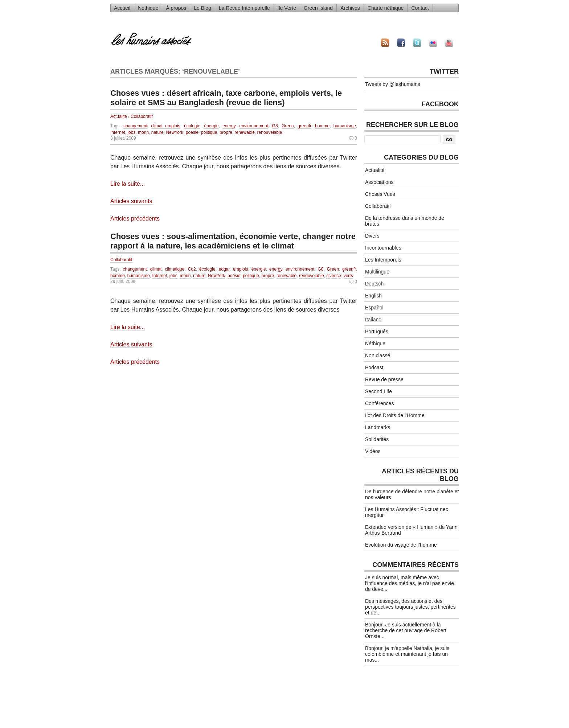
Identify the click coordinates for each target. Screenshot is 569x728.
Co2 (192, 269)
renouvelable (270, 132)
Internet (118, 132)
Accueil (122, 8)
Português (377, 332)
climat (156, 269)
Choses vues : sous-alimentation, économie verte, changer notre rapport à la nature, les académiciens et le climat (233, 241)
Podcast (374, 367)
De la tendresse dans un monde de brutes (405, 221)
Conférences (379, 403)
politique (209, 132)
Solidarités (377, 439)
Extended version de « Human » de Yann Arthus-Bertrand (411, 530)
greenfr (304, 126)
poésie (192, 132)
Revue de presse (384, 379)
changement (135, 126)
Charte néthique (386, 8)
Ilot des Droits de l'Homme (395, 415)
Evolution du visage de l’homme (401, 545)
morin (143, 132)
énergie (211, 126)
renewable (244, 132)
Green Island (318, 8)
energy (229, 126)
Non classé (378, 355)
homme (322, 126)
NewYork (175, 132)
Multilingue (377, 272)
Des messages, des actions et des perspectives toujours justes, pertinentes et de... (410, 607)
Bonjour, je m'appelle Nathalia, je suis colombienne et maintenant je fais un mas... (407, 654)
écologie (192, 126)
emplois (240, 269)
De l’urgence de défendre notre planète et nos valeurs (412, 494)
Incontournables (383, 248)
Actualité (119, 116)
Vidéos (373, 451)
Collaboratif (142, 116)
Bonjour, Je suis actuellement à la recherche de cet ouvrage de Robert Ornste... (406, 630)
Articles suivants (131, 201)
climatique (175, 269)
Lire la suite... (128, 184)
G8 (275, 126)
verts (348, 276)
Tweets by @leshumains (393, 84)
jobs (131, 132)
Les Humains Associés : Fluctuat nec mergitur (407, 512)
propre (226, 132)
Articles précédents (135, 219)
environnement (254, 126)
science (334, 276)
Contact (420, 8)
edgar (224, 269)
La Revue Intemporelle (244, 8)
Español (374, 308)
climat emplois (166, 126)
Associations (379, 182)
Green (288, 126)
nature (157, 132)
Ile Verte (287, 8)
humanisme (345, 126)
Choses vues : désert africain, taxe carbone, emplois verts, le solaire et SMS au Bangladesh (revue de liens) (226, 98)
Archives (350, 8)
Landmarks (378, 427)
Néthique (148, 8)
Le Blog (202, 8)
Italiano (373, 320)
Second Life (378, 391)
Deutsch (374, 284)
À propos (176, 8)
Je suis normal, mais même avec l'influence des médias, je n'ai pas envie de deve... (410, 583)
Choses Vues (380, 194)
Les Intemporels (383, 260)
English (373, 296)
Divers (372, 236)
